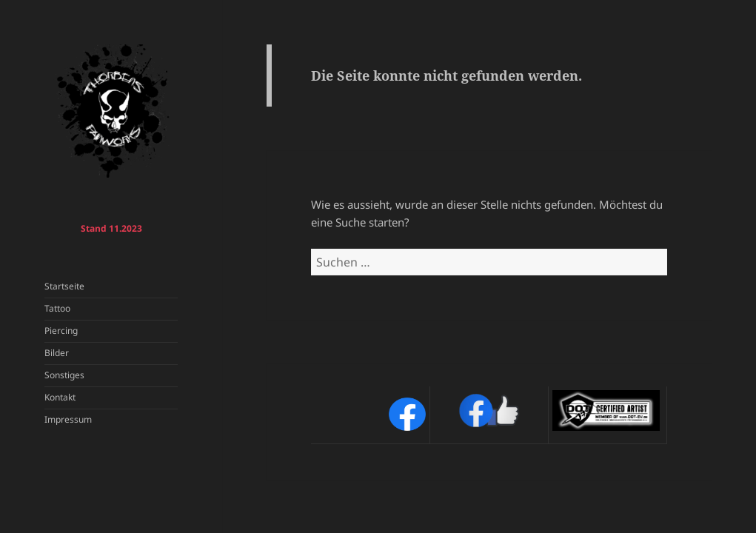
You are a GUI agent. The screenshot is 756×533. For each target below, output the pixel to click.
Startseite (64, 286)
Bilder (57, 353)
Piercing (61, 331)
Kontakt (60, 397)
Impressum (68, 419)
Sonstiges (64, 375)
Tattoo (57, 308)
